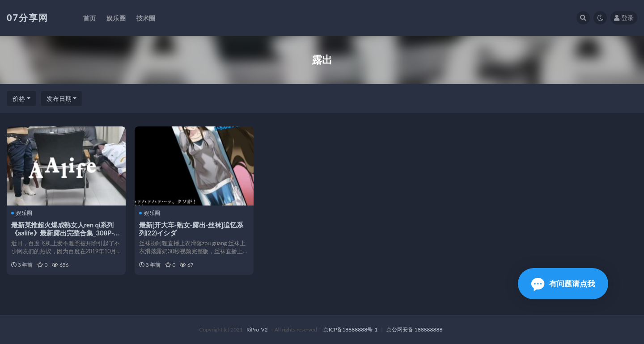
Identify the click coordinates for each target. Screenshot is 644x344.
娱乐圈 (22, 213)
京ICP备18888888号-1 (351, 329)
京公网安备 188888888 (415, 329)
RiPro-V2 (257, 329)
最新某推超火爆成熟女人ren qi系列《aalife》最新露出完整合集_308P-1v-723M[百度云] (62, 233)
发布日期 (59, 99)
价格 (19, 99)
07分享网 (28, 17)
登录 (624, 18)
